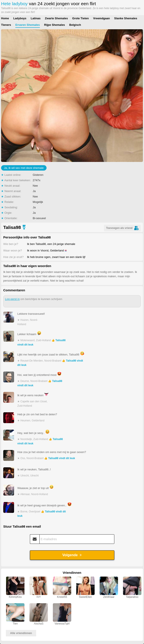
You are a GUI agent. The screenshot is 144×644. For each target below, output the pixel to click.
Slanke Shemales (126, 18)
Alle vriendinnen (21, 633)
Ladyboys (20, 18)
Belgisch (75, 25)
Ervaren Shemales (28, 25)
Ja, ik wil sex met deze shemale (24, 168)
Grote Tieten (81, 18)
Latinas (36, 18)
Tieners (6, 25)
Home (5, 18)
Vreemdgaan (101, 18)
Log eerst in (12, 299)
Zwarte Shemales (56, 18)
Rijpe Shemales (55, 25)
